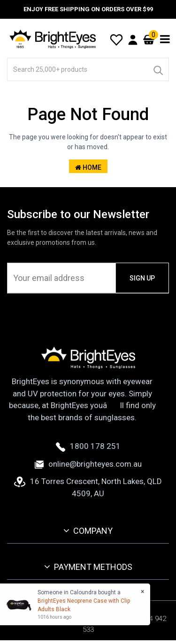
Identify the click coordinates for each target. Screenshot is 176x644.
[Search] (158, 69)
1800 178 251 (88, 446)
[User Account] (133, 39)
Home (88, 167)
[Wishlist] (116, 39)
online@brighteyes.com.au (88, 464)
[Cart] (149, 39)
